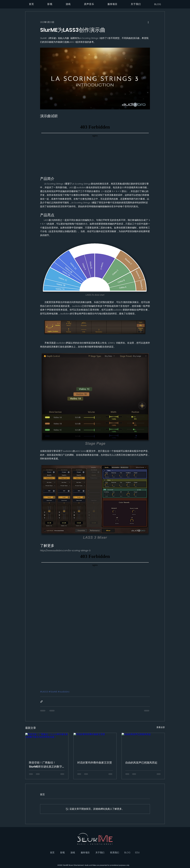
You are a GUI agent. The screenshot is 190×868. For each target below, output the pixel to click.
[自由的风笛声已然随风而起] (143, 745)
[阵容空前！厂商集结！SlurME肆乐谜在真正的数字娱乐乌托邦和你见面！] (47, 745)
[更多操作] (148, 22)
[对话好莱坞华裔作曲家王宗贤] (95, 745)
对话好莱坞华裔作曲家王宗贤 (95, 763)
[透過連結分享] (41, 702)
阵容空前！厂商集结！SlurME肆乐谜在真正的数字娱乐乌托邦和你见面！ (45, 765)
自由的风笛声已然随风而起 (141, 763)
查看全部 (161, 727)
